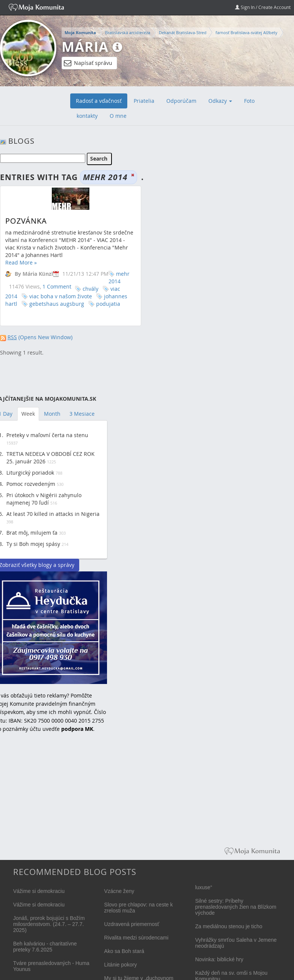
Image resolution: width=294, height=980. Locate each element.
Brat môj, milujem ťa (32, 533)
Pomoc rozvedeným (31, 484)
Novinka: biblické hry (219, 959)
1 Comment (57, 286)
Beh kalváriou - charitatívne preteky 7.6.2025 (45, 947)
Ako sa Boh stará (124, 951)
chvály (90, 289)
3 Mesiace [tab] (82, 414)
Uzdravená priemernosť (132, 924)
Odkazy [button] (220, 101)
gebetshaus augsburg (57, 304)
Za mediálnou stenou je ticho (229, 926)
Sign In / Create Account (263, 7)
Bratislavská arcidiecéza (128, 32)
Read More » (21, 262)
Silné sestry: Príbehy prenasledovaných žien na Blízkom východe (236, 907)
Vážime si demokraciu (39, 891)
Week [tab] (28, 414)
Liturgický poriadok (30, 473)
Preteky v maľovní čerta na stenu (47, 435)
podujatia (108, 304)
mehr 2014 (119, 277)
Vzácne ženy (119, 891)
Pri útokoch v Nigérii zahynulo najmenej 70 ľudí (44, 499)
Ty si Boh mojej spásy (33, 544)
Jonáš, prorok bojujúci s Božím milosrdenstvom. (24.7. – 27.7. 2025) (49, 924)
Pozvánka (26, 221)
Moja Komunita (80, 33)
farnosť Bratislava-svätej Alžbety (247, 32)
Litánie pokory (120, 965)
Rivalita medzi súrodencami (136, 938)
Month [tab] (52, 414)
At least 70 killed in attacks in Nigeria (53, 514)
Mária (85, 47)
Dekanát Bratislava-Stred (183, 32)
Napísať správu (88, 63)
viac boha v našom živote (61, 296)
